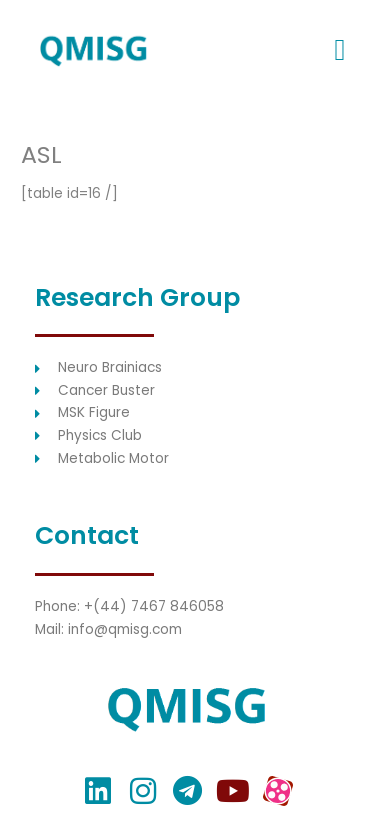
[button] (340, 50)
